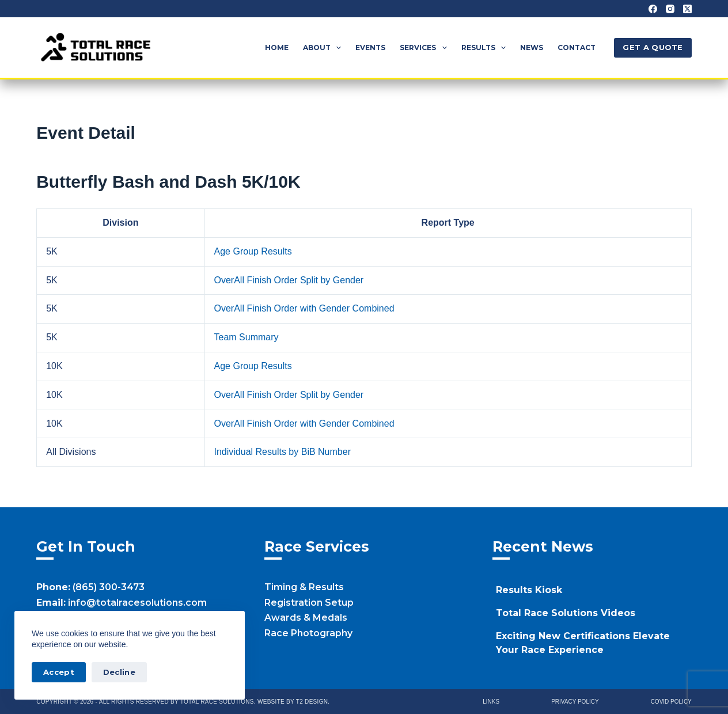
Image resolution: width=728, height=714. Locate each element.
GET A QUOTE (653, 47)
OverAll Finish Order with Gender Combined (304, 308)
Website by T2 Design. (293, 702)
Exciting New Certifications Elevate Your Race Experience (583, 643)
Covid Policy (671, 702)
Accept (59, 672)
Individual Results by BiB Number (283, 452)
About (324, 48)
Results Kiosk (529, 590)
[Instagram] (670, 9)
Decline (119, 672)
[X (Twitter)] (687, 9)
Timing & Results (304, 587)
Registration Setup (309, 603)
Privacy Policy (575, 702)
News (532, 48)
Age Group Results (253, 251)
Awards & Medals (306, 618)
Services (425, 48)
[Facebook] (653, 9)
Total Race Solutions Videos (566, 613)
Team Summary (247, 337)
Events (370, 48)
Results (486, 48)
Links (491, 702)
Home (277, 48)
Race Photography (308, 633)
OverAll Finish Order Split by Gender (289, 280)
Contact (577, 48)
